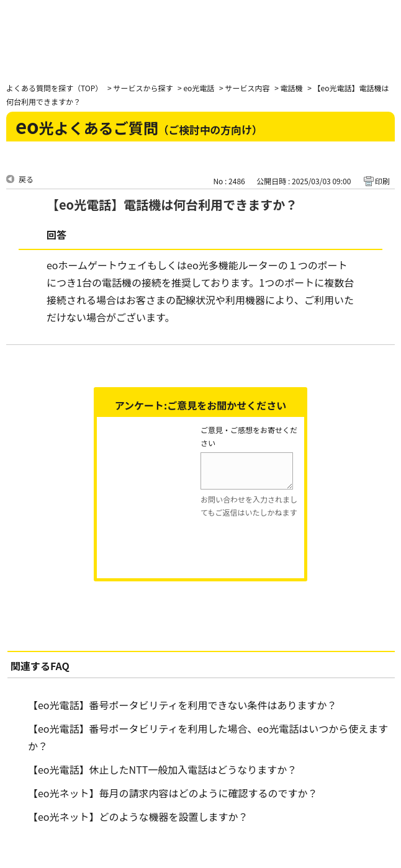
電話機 (291, 88)
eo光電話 (199, 88)
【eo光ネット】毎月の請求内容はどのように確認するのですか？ (173, 793)
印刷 (382, 181)
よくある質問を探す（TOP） (54, 88)
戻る (26, 179)
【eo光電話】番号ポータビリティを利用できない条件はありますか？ (182, 705)
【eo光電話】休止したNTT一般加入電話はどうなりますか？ (162, 769)
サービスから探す (143, 88)
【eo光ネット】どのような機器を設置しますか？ (138, 817)
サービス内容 (247, 88)
